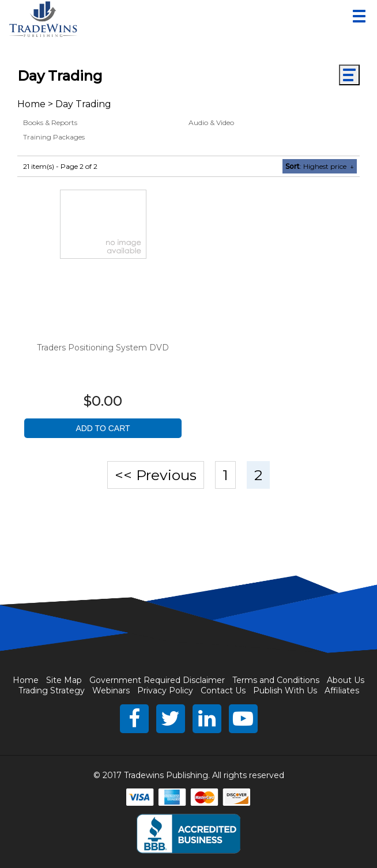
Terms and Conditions (276, 680)
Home (31, 104)
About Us (346, 680)
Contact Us (223, 690)
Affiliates (342, 690)
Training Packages (54, 137)
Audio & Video (211, 122)
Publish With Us (285, 690)
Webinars (111, 690)
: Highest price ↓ (320, 166)
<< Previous (156, 475)
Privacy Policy (165, 690)
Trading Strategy (52, 690)
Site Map (64, 680)
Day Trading (83, 104)
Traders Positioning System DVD (103, 348)
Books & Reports (50, 122)
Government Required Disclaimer (157, 680)
